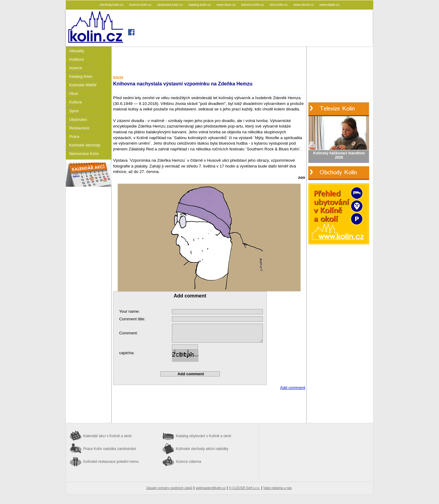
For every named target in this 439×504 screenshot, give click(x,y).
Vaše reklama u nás (278, 488)
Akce (74, 94)
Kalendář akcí (107, 436)
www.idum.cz (226, 5)
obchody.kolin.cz (112, 5)
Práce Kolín (110, 449)
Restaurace (79, 128)
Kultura (75, 102)
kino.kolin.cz (279, 5)
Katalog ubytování (203, 436)
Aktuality (77, 51)
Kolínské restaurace (111, 462)
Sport (74, 111)
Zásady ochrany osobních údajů (169, 488)
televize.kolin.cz (253, 5)
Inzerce (76, 68)
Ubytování (78, 119)
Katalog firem (81, 76)
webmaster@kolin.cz (211, 488)
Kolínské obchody (85, 145)
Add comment (293, 388)
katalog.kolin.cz (200, 5)
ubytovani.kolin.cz (171, 5)
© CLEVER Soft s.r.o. (244, 488)
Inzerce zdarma (189, 462)
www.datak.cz (329, 5)
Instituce (77, 59)
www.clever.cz (304, 5)
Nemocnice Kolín (84, 154)
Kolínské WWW (83, 85)
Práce (74, 137)
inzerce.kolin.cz (141, 5)
